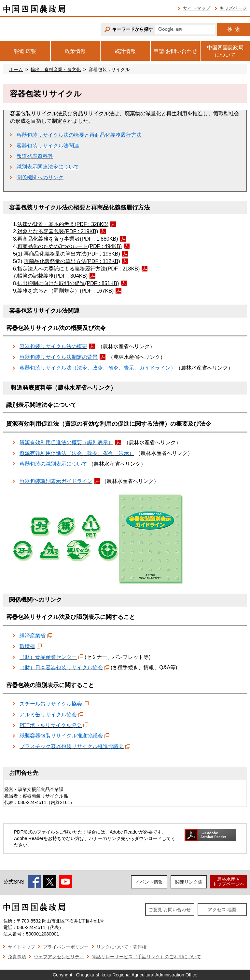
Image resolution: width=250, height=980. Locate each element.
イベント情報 (149, 882)
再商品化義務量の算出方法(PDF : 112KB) (72, 261)
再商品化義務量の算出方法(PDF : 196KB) (72, 254)
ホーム (16, 69)
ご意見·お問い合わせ (170, 910)
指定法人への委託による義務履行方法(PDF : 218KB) (78, 269)
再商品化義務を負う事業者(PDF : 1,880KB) (68, 239)
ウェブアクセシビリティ (59, 957)
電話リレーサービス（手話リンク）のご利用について (146, 957)
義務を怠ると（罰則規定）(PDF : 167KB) (65, 291)
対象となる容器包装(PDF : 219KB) (58, 231)
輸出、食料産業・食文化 (56, 69)
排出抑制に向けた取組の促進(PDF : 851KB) (68, 283)
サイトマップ (197, 8)
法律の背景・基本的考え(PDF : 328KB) (63, 224)
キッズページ (233, 8)
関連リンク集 (189, 882)
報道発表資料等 (31, 388)
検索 (234, 29)
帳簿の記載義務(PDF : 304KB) (52, 276)
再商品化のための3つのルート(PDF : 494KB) (69, 246)
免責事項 (17, 957)
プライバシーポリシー (66, 947)
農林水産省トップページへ (229, 881)
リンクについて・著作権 (121, 947)
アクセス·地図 (222, 910)
